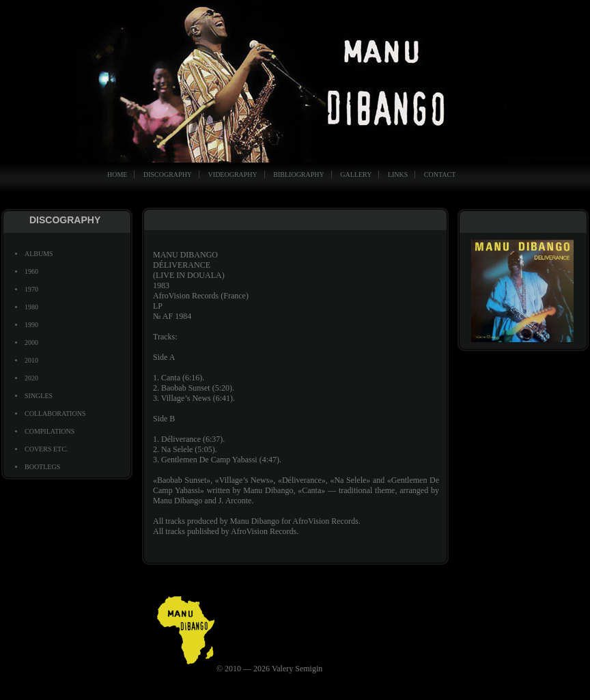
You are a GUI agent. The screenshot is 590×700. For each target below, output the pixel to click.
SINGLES (39, 396)
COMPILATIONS (50, 431)
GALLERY (356, 174)
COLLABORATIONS (55, 414)
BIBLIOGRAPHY (298, 174)
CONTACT (440, 174)
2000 (31, 342)
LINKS (398, 174)
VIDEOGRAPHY (233, 174)
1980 (31, 307)
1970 (31, 289)
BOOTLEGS (42, 467)
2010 (31, 360)
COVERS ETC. (46, 449)
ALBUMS (39, 254)
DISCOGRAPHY (168, 174)
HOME (117, 174)
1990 (31, 325)
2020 (31, 378)
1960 (31, 271)
